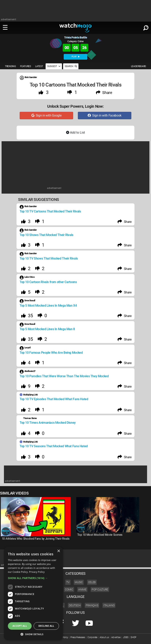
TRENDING (10, 66)
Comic (69, 589)
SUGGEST (54, 66)
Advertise (116, 637)
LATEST (39, 66)
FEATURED (25, 66)
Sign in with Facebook (105, 115)
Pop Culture (100, 589)
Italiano (109, 605)
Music (79, 582)
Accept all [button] (20, 626)
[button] (33, 578)
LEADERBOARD (139, 66)
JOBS (126, 637)
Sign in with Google (46, 115)
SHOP (133, 637)
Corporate (92, 637)
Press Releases (78, 637)
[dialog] (33, 593)
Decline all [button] (46, 626)
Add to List (75, 133)
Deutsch (75, 605)
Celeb (92, 582)
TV (68, 582)
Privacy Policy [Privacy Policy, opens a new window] (37, 572)
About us (104, 637)
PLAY (75, 57)
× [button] (58, 551)
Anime (82, 589)
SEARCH (71, 66)
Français (92, 605)
